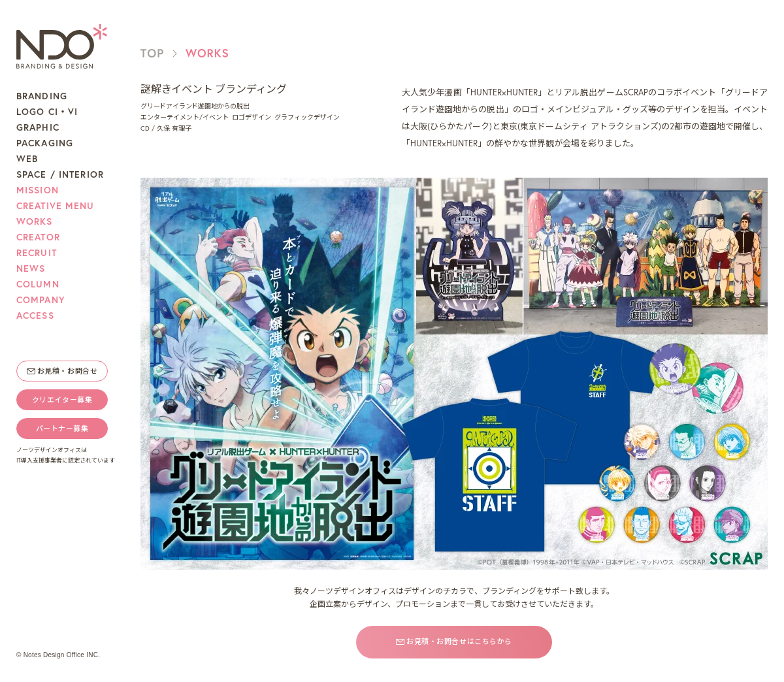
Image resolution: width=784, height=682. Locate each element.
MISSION (38, 190)
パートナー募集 (62, 429)
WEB (27, 159)
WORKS (35, 221)
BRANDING (42, 96)
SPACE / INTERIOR (60, 174)
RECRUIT (37, 253)
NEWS (31, 268)
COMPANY (41, 300)
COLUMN (38, 284)
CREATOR (38, 237)
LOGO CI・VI (47, 112)
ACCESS (35, 316)
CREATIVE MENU (56, 206)
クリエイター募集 (62, 400)
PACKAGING (45, 143)
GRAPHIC (38, 127)
